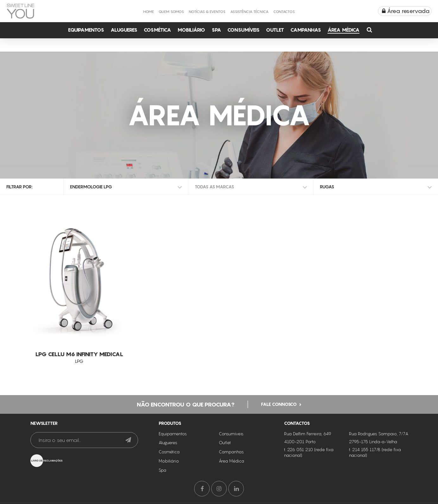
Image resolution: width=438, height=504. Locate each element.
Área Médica (343, 30)
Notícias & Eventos (207, 12)
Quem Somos (171, 12)
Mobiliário (191, 30)
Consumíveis (244, 30)
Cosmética (157, 30)
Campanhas (306, 30)
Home (149, 12)
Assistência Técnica (249, 12)
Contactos (284, 12)
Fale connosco (279, 403)
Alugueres (124, 30)
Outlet (275, 30)
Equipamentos (86, 30)
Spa (216, 30)
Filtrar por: (19, 187)
